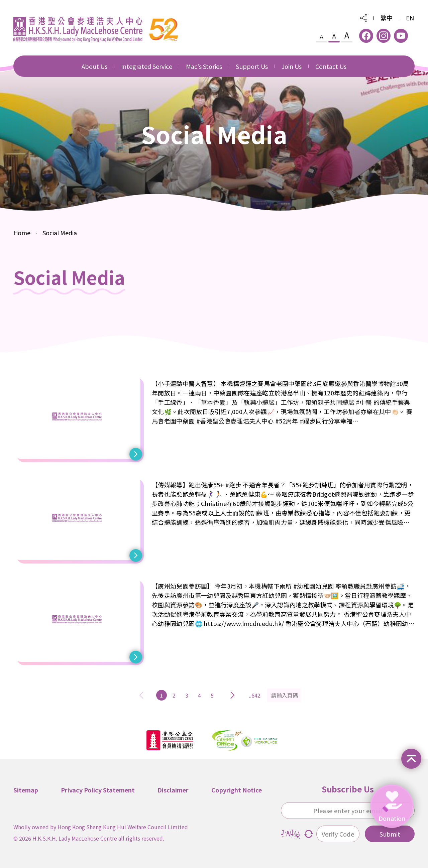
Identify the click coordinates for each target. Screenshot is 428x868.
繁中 (387, 18)
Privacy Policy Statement (98, 789)
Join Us (292, 66)
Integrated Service (147, 66)
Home (22, 232)
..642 (255, 695)
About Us (94, 66)
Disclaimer (173, 789)
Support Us (252, 66)
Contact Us (331, 66)
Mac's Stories (204, 66)
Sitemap (26, 789)
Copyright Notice (237, 789)
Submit (390, 833)
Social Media (60, 232)
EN (410, 18)
